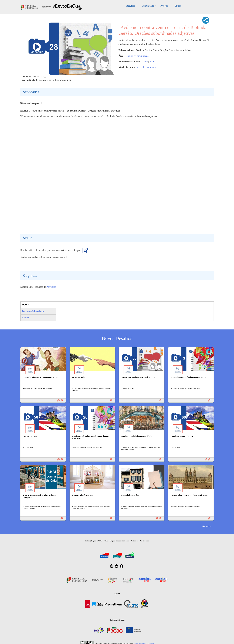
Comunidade (148, 6)
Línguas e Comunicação (137, 56)
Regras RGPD (97, 541)
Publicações (144, 541)
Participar (134, 541)
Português (152, 67)
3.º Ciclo (141, 67)
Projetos (164, 6)
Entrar (178, 6)
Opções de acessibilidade (119, 541)
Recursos (131, 6)
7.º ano (144, 62)
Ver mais (206, 526)
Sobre (87, 541)
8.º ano (153, 62)
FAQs (106, 541)
